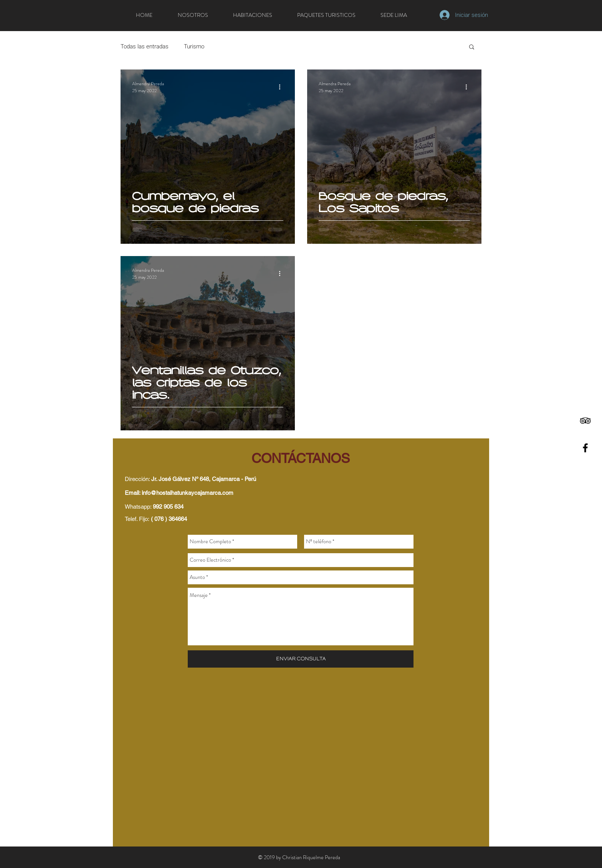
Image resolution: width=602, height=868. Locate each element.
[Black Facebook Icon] (585, 448)
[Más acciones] (282, 87)
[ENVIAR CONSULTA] (301, 659)
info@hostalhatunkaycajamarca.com (188, 493)
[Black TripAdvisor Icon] (585, 421)
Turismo (194, 46)
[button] (472, 47)
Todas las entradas (145, 46)
